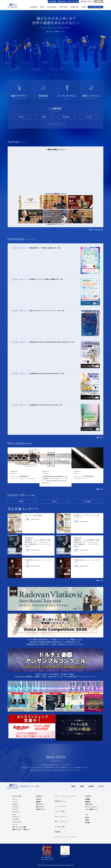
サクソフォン (6, 50)
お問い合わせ (62, 2)
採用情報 (99, 2)
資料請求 (38, 802)
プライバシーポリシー (91, 807)
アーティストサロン (61, 806)
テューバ (103, 49)
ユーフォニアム (84, 49)
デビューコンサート (61, 817)
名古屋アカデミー (41, 809)
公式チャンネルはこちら (96, 230)
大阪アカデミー (40, 804)
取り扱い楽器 (17, 796)
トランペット (16, 817)
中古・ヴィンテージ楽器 (19, 827)
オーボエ (94, 56)
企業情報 (88, 799)
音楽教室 (39, 796)
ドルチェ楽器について (91, 809)
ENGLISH (83, 1)
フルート (54, 55)
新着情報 (57, 832)
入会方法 (38, 799)
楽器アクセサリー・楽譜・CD (21, 829)
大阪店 (44, 117)
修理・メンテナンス (61, 822)
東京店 (21, 117)
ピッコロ (76, 56)
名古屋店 (66, 117)
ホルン (28, 50)
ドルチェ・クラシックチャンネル (65, 796)
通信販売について (60, 801)
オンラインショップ (73, 2)
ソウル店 (88, 117)
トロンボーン (64, 49)
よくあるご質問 (60, 827)
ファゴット (17, 55)
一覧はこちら (99, 437)
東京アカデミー (40, 807)
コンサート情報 (60, 811)
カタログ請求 (52, 2)
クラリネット (38, 57)
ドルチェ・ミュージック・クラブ (65, 837)
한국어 (90, 1)
